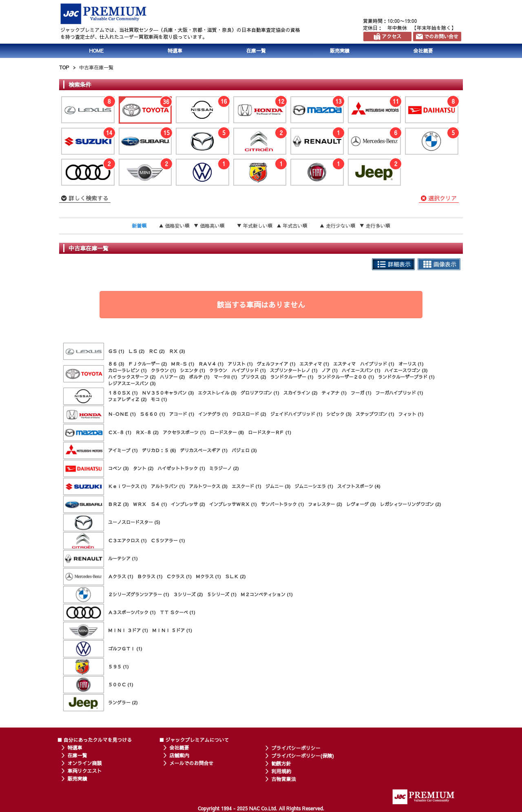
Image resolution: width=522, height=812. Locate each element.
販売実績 (340, 51)
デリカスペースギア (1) (204, 450)
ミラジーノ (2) (224, 468)
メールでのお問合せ (192, 763)
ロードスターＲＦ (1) (270, 432)
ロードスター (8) (227, 432)
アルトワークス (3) (208, 486)
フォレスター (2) (325, 504)
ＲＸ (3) (177, 351)
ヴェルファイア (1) (276, 364)
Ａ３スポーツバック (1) (132, 612)
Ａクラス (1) (121, 576)
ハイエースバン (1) (361, 370)
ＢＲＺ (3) (118, 504)
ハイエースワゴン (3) (406, 370)
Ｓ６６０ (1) (153, 414)
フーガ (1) (361, 393)
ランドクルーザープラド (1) (406, 377)
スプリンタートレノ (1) (294, 370)
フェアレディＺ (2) (127, 399)
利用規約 (281, 771)
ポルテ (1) (199, 377)
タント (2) (143, 468)
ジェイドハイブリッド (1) (296, 414)
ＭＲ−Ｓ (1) (182, 364)
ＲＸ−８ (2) (147, 432)
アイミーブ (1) (123, 450)
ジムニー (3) (278, 486)
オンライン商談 (85, 763)
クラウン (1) (164, 370)
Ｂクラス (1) (150, 576)
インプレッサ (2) (188, 504)
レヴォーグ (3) (361, 504)
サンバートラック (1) (283, 504)
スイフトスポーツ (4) (359, 486)
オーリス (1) (411, 364)
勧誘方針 (281, 763)
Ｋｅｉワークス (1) (127, 486)
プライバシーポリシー (296, 748)
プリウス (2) (254, 377)
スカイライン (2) (301, 393)
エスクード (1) (247, 486)
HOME (96, 51)
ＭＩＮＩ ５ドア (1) (172, 630)
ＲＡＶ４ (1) (211, 364)
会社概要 (423, 51)
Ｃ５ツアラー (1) (168, 540)
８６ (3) (116, 364)
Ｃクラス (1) (179, 576)
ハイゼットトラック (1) (181, 468)
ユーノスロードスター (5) (134, 522)
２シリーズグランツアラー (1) (139, 594)
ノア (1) (330, 370)
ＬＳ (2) (137, 351)
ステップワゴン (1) (375, 414)
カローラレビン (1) (127, 370)
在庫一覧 (256, 51)
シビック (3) (339, 414)
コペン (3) (118, 468)
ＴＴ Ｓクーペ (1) (178, 612)
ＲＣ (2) (157, 351)
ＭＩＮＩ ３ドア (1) (128, 630)
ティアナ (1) (334, 393)
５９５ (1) (118, 667)
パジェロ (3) (244, 450)
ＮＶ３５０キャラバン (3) (168, 393)
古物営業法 (284, 779)
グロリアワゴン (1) (260, 393)
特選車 (175, 51)
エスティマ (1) (314, 364)
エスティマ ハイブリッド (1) (364, 364)
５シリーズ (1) (222, 594)
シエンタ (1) (192, 370)
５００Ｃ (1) (121, 684)
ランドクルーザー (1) (292, 377)
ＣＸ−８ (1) (120, 432)
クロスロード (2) (249, 414)
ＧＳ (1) (116, 351)
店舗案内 (179, 755)
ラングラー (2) (123, 702)
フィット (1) (411, 414)
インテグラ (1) (213, 414)
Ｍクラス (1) (208, 576)
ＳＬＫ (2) (236, 576)
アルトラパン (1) (168, 486)
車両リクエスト (85, 771)
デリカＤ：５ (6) (159, 450)
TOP (64, 67)
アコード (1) (182, 414)
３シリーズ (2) (188, 594)
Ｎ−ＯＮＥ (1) (122, 414)
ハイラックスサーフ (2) (132, 377)
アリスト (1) (240, 364)
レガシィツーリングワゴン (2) (411, 504)
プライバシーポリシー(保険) (303, 756)
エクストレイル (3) (217, 393)
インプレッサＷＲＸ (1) (233, 504)
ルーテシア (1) (123, 558)
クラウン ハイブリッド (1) (238, 370)
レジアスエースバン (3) (132, 383)
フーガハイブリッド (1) (399, 393)
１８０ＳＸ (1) (123, 393)
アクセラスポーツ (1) (184, 432)
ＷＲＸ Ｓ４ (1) (150, 504)
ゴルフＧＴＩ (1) (125, 649)
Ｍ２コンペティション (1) (267, 594)
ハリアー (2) (173, 377)
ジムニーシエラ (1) (314, 486)
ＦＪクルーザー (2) (148, 364)
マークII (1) (225, 377)
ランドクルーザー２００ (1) (346, 377)
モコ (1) (159, 399)
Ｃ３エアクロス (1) (127, 540)
